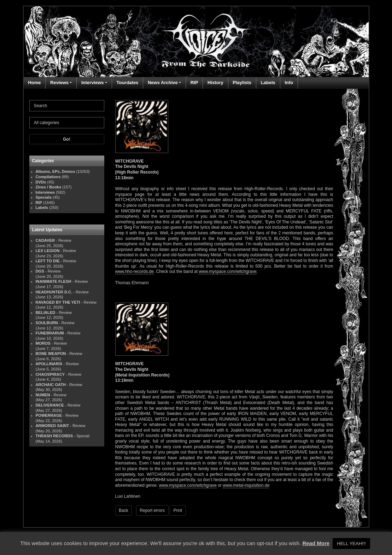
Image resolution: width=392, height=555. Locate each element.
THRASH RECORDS (54, 436)
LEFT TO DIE (48, 261)
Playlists (242, 83)
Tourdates (127, 83)
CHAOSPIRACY (50, 374)
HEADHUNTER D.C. (54, 292)
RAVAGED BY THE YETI (58, 302)
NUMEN (43, 395)
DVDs (41, 182)
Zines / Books (49, 187)
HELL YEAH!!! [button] (351, 544)
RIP (194, 83)
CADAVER (45, 240)
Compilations (48, 177)
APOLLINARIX (49, 364)
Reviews (59, 83)
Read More (316, 543)
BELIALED (46, 312)
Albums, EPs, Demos (55, 171)
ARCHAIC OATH (51, 385)
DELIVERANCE (50, 405)
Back (124, 510)
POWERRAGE (49, 415)
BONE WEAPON (51, 354)
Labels (268, 83)
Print (178, 510)
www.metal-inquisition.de (246, 485)
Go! (67, 139)
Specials (44, 197)
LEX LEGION (48, 251)
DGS (40, 271)
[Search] (67, 106)
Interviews (93, 83)
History (215, 83)
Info (289, 83)
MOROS (43, 343)
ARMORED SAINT (52, 426)
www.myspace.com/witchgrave (227, 271)
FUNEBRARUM (50, 333)
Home (34, 83)
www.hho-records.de (134, 271)
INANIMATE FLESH (54, 281)
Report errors (152, 510)
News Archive (163, 83)
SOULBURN (47, 323)
